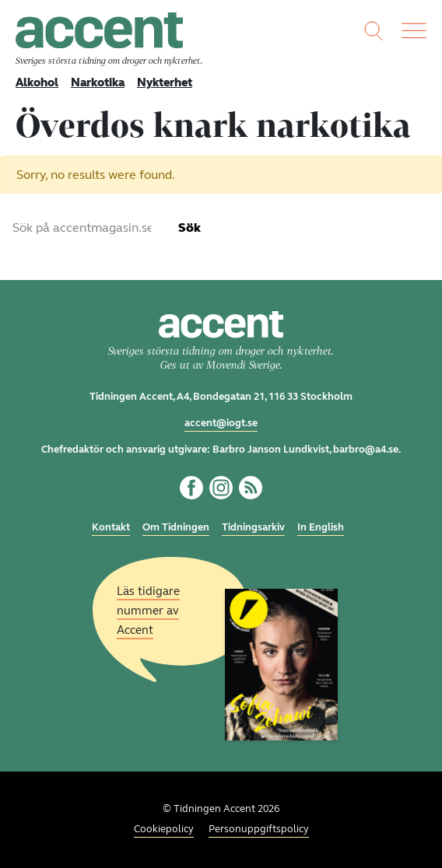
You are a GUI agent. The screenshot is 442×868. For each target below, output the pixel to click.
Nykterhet (165, 82)
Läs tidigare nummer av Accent (148, 610)
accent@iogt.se (221, 423)
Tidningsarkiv (253, 527)
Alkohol (37, 82)
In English (321, 527)
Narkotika (98, 82)
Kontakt (111, 527)
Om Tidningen (176, 527)
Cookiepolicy (164, 829)
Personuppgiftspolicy (259, 829)
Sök (189, 227)
